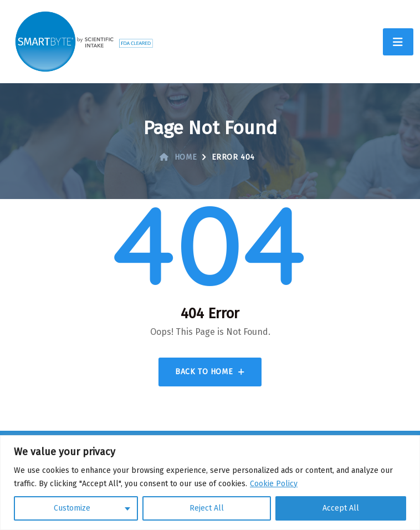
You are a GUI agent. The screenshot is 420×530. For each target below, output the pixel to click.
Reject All (207, 508)
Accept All (341, 508)
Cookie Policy (274, 484)
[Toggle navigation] (398, 42)
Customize (72, 508)
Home (178, 157)
